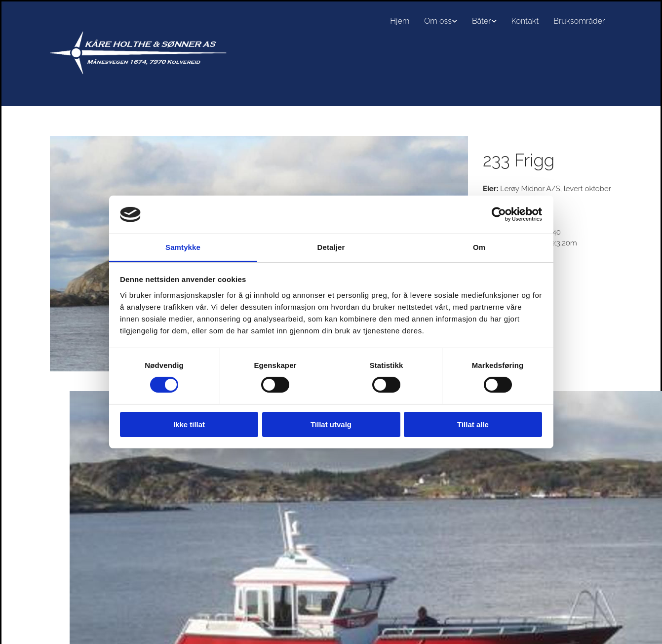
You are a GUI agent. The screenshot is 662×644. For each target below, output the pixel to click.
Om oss (438, 21)
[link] (441, 21)
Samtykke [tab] (183, 247)
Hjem (400, 21)
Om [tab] (479, 247)
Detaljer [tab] (331, 247)
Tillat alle (473, 424)
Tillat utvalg (331, 424)
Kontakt (525, 21)
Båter (482, 21)
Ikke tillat (189, 424)
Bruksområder (579, 21)
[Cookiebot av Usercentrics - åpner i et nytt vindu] (499, 214)
